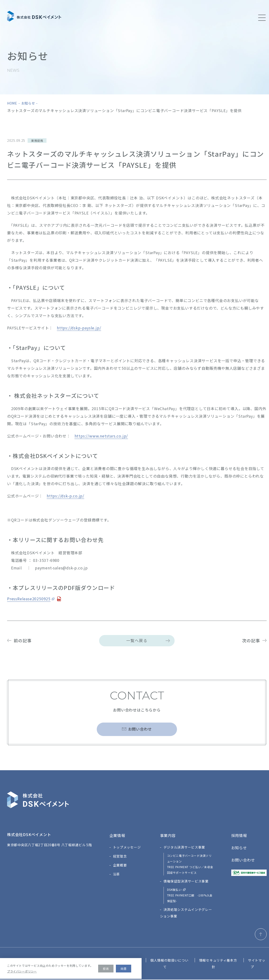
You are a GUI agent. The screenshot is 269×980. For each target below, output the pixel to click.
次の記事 (251, 640)
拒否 (106, 969)
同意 (124, 969)
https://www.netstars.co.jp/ (101, 436)
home (12, 103)
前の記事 (23, 640)
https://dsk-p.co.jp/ (65, 496)
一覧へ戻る (137, 641)
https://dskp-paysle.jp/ (79, 328)
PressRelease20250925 (29, 599)
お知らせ (28, 103)
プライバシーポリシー (22, 971)
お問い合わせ (140, 731)
